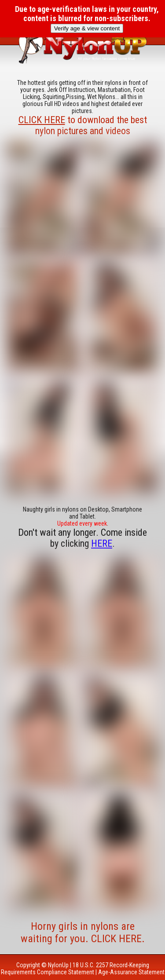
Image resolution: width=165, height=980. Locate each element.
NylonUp (58, 965)
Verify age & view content (87, 28)
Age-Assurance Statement (131, 972)
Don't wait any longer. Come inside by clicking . (82, 538)
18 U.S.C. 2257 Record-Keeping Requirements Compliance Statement (75, 969)
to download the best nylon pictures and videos (83, 125)
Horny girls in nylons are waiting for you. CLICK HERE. (83, 932)
